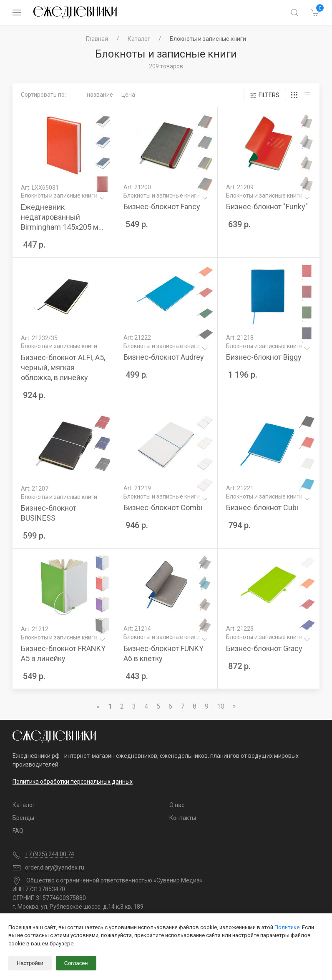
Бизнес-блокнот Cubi (262, 508)
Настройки (30, 963)
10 (221, 706)
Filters (265, 95)
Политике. (288, 927)
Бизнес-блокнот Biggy (264, 357)
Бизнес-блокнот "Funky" (267, 207)
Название (100, 95)
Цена (128, 95)
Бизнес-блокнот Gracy (264, 648)
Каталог (139, 39)
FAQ (18, 831)
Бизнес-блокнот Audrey (164, 357)
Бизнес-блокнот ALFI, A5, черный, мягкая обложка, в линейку (63, 367)
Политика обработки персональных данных (73, 782)
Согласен (76, 963)
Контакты (183, 818)
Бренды (23, 818)
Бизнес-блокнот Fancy (162, 207)
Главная (97, 39)
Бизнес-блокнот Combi (163, 508)
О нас (177, 805)
